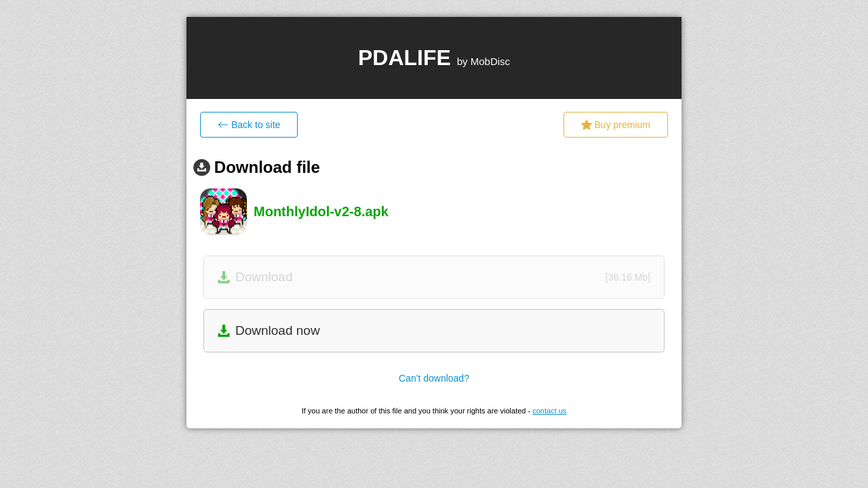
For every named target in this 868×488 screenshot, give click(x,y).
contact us (549, 411)
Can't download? (434, 378)
